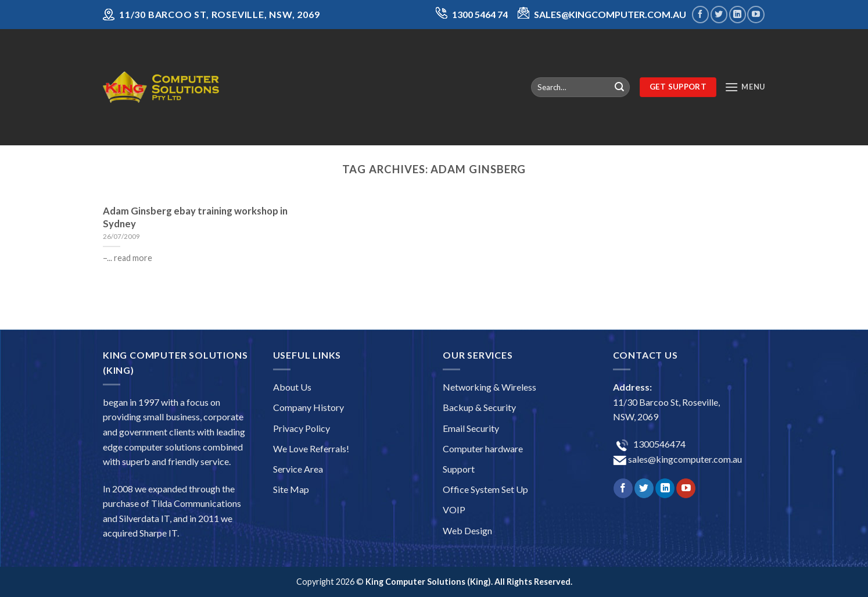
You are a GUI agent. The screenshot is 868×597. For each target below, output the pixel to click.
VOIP (454, 510)
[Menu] (745, 87)
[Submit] (619, 87)
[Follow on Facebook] (700, 14)
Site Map (291, 489)
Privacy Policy (302, 428)
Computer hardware (483, 448)
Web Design (467, 530)
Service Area (298, 469)
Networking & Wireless (489, 387)
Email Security (471, 428)
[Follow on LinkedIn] (738, 14)
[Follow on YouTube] (756, 14)
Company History (309, 407)
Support (459, 469)
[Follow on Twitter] (719, 14)
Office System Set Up (485, 489)
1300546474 (659, 444)
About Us (292, 387)
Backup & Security (479, 407)
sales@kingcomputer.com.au (684, 459)
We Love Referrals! (311, 448)
